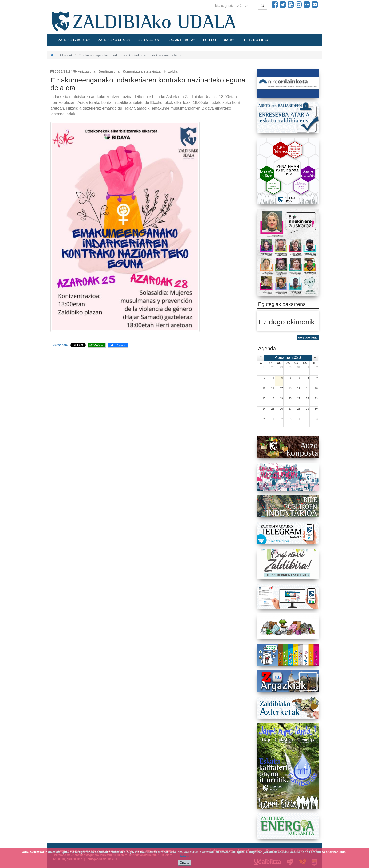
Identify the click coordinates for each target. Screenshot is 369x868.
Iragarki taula (181, 40)
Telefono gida (255, 40)
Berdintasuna (109, 71)
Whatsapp (97, 345)
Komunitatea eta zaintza (142, 71)
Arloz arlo (149, 40)
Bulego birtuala (218, 40)
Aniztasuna (87, 71)
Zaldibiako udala (114, 40)
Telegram (118, 345)
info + (184, 856)
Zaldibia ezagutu (74, 40)
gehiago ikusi (308, 338)
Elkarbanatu (59, 345)
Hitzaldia (171, 71)
